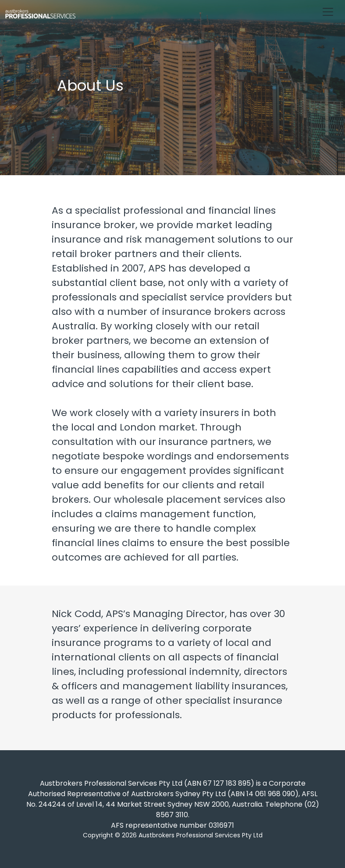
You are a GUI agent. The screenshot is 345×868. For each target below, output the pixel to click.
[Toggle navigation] (328, 12)
